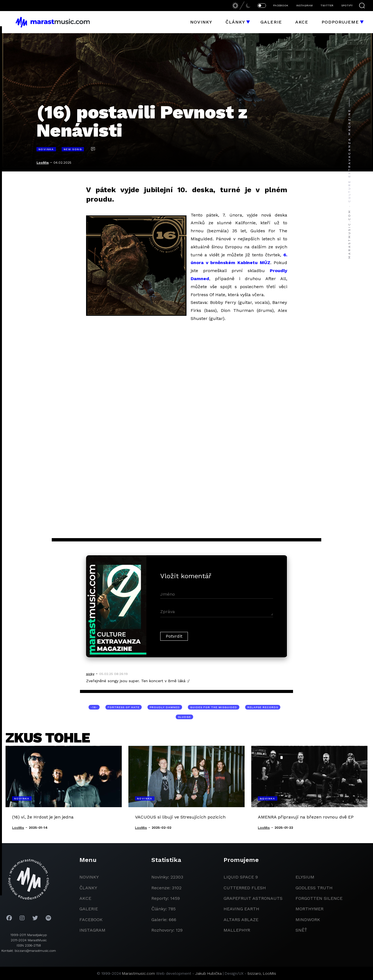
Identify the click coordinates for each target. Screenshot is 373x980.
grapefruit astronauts (253, 898)
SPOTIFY (347, 5)
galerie (89, 909)
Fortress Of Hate (124, 707)
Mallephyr (237, 930)
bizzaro (254, 973)
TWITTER (327, 5)
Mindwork (308, 920)
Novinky (201, 22)
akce (85, 898)
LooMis (43, 163)
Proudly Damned (165, 707)
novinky (89, 877)
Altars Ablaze (241, 920)
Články (235, 22)
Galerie (271, 22)
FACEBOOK (281, 5)
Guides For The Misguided (214, 707)
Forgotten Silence (319, 898)
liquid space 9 (241, 877)
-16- (94, 707)
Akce (302, 22)
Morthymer (309, 909)
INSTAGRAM (304, 5)
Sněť (301, 930)
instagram (92, 930)
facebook (91, 920)
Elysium (305, 877)
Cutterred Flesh (245, 888)
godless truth (314, 888)
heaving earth (241, 909)
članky (88, 888)
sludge (184, 717)
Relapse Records (263, 707)
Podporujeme (340, 22)
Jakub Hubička (208, 973)
